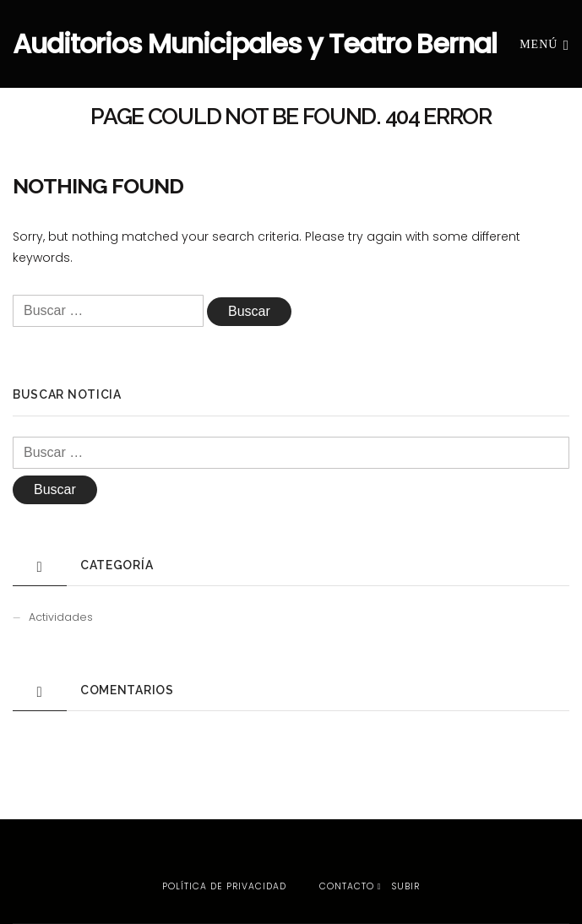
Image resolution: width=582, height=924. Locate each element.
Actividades (61, 617)
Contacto (347, 886)
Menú (544, 43)
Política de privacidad (224, 886)
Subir (399, 886)
